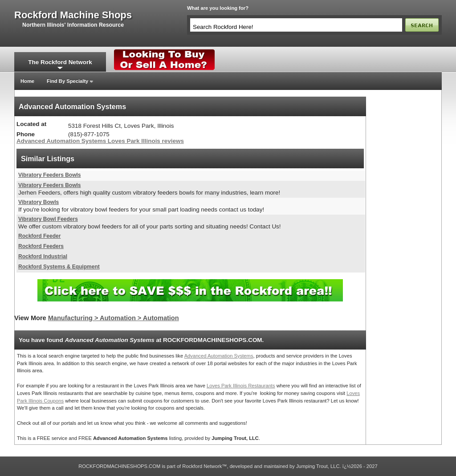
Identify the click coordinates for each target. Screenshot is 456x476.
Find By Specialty (67, 81)
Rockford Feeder (39, 236)
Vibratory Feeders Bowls (50, 175)
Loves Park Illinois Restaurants (241, 386)
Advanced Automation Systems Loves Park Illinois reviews (100, 141)
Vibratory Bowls (39, 202)
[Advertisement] (404, 230)
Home (27, 81)
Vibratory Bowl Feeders (48, 219)
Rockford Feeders (41, 246)
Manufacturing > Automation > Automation (114, 318)
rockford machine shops (73, 15)
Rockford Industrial (43, 256)
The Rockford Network (60, 62)
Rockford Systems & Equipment (59, 267)
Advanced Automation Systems (219, 356)
